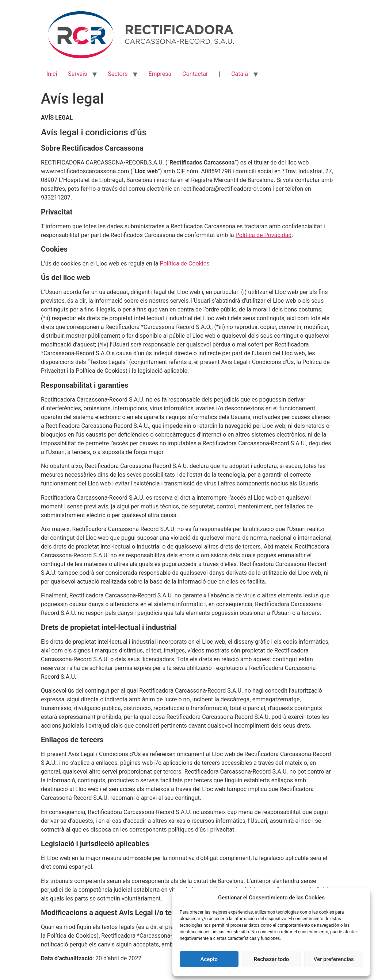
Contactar (195, 74)
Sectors (118, 74)
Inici (52, 74)
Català (240, 74)
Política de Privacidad (264, 235)
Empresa (160, 74)
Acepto (209, 959)
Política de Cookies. (185, 264)
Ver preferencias (334, 959)
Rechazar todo (272, 959)
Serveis (77, 74)
